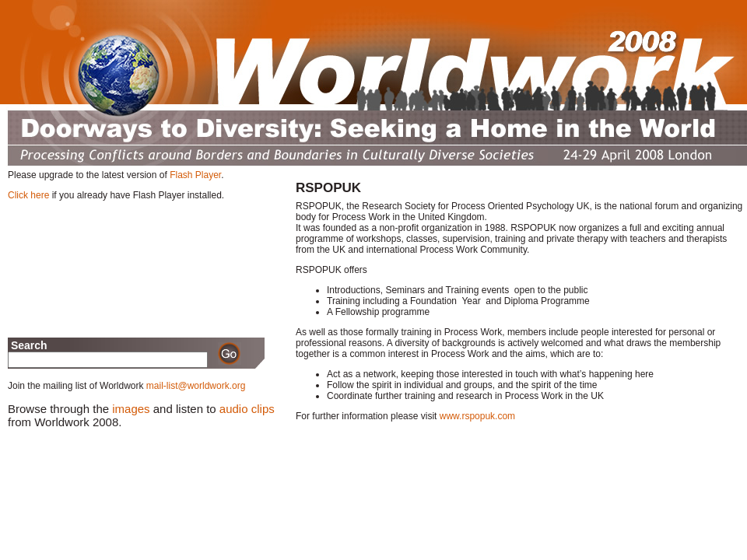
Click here (28, 195)
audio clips (247, 409)
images (131, 409)
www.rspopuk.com (477, 416)
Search (28, 345)
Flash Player (195, 175)
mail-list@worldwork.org (196, 386)
